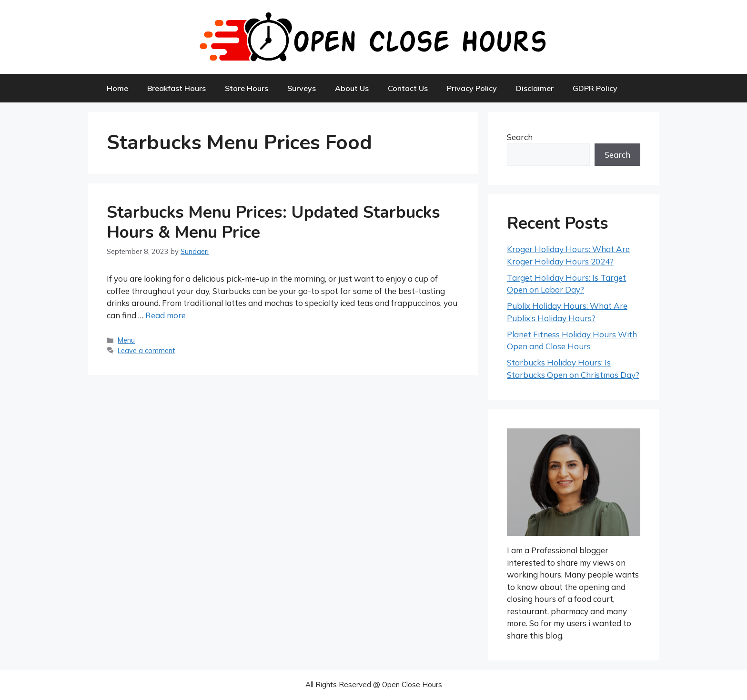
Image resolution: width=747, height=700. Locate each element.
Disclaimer (535, 88)
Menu (126, 340)
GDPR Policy (595, 88)
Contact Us (408, 88)
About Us (352, 88)
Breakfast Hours (177, 88)
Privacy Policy (472, 88)
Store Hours (247, 88)
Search (520, 137)
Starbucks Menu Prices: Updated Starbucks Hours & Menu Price (273, 222)
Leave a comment (146, 350)
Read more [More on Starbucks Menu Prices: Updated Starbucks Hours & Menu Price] (166, 315)
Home (117, 88)
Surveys (302, 88)
